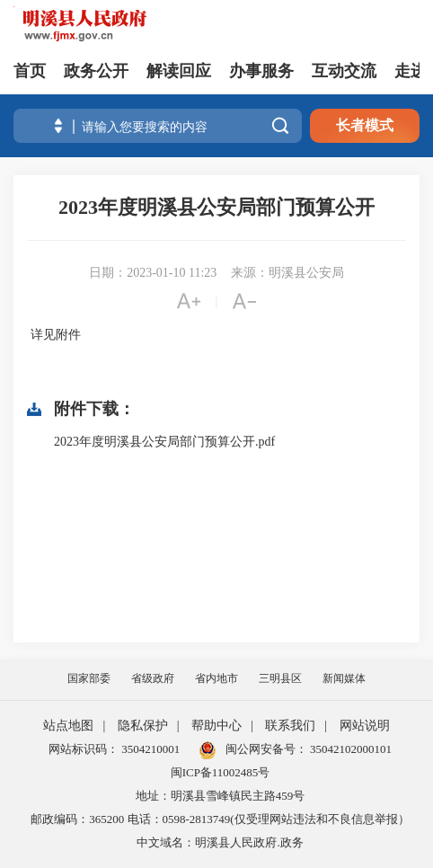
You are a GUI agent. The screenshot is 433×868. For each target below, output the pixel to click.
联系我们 (290, 726)
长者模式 (365, 125)
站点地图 (68, 726)
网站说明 (365, 726)
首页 (30, 71)
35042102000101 (349, 749)
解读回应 (179, 71)
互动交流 (344, 71)
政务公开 (96, 71)
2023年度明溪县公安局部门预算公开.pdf (164, 442)
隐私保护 (143, 726)
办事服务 (261, 71)
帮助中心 (216, 726)
